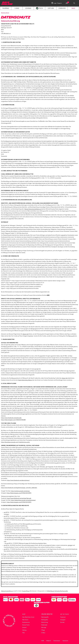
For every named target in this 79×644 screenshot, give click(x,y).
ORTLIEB (51, 8)
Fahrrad (6, 8)
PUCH (41, 8)
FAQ (23, 633)
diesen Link (26, 334)
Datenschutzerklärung (7, 591)
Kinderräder (44, 625)
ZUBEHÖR (62, 8)
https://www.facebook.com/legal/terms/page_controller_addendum (19, 488)
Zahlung (24, 630)
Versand (24, 628)
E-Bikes (43, 633)
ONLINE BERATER (47, 614)
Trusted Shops (26, 591)
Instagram (63, 620)
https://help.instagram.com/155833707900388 (13, 420)
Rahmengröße (45, 617)
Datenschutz (57, 641)
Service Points (26, 625)
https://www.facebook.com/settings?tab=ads (19, 498)
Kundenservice (26, 622)
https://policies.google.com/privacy (20, 491)
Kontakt (62, 622)
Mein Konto (25, 620)
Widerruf (49, 641)
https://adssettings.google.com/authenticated (23, 500)
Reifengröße (45, 620)
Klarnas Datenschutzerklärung (32, 209)
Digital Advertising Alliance (25, 380)
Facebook (63, 617)
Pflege (43, 630)
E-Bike (17, 8)
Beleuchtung (45, 622)
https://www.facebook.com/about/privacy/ (18, 480)
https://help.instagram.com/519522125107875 (19, 493)
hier (68, 320)
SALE (73, 8)
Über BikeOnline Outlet (28, 617)
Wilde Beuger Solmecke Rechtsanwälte (57, 591)
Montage (44, 628)
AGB (43, 641)
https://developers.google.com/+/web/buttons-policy (15, 442)
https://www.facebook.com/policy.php (11, 418)
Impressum (65, 641)
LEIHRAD (28, 8)
